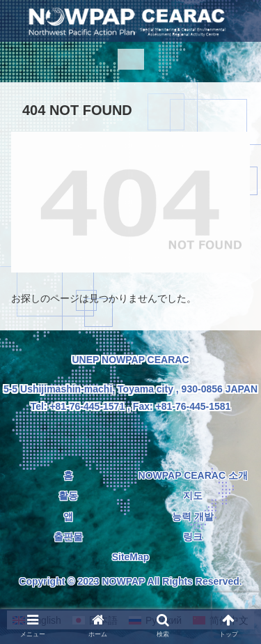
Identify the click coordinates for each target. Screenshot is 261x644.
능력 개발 (193, 516)
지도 (193, 496)
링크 (193, 537)
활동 (68, 496)
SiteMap (131, 557)
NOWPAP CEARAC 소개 (193, 475)
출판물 (68, 537)
